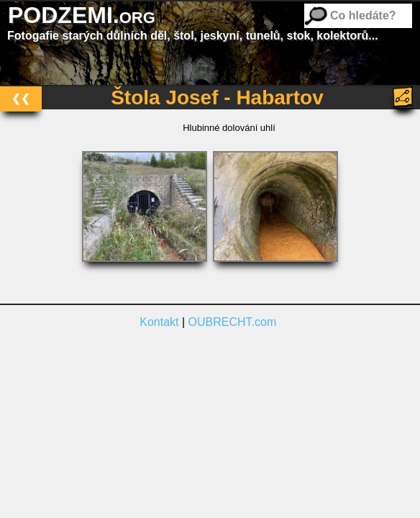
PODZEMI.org (82, 15)
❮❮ (21, 98)
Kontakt (159, 322)
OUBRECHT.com (233, 322)
